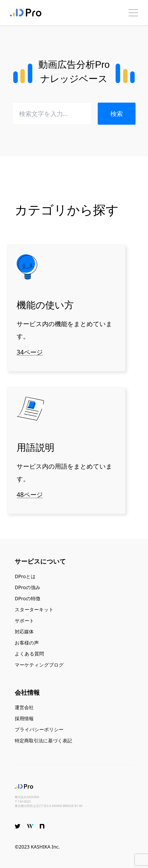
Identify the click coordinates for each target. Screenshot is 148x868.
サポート (24, 620)
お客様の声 (27, 643)
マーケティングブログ (39, 665)
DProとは (25, 576)
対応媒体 (24, 631)
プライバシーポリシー (39, 729)
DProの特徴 (27, 598)
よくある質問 (29, 654)
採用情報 (24, 718)
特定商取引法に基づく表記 (43, 740)
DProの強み (28, 587)
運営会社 (24, 707)
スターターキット (34, 609)
